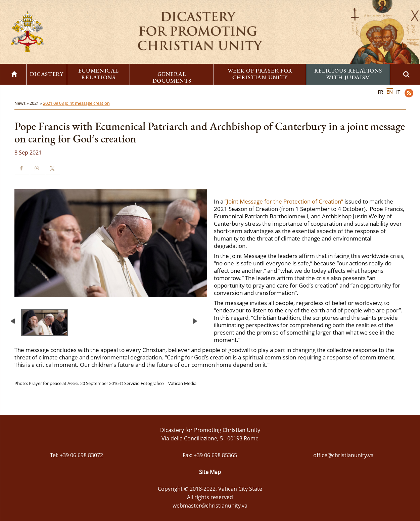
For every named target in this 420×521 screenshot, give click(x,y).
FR (380, 92)
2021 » (36, 103)
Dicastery (47, 74)
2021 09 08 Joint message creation (76, 103)
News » (22, 103)
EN (390, 92)
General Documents (172, 77)
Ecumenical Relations (99, 74)
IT (398, 92)
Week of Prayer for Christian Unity (260, 74)
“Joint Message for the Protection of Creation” (284, 201)
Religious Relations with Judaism (348, 74)
